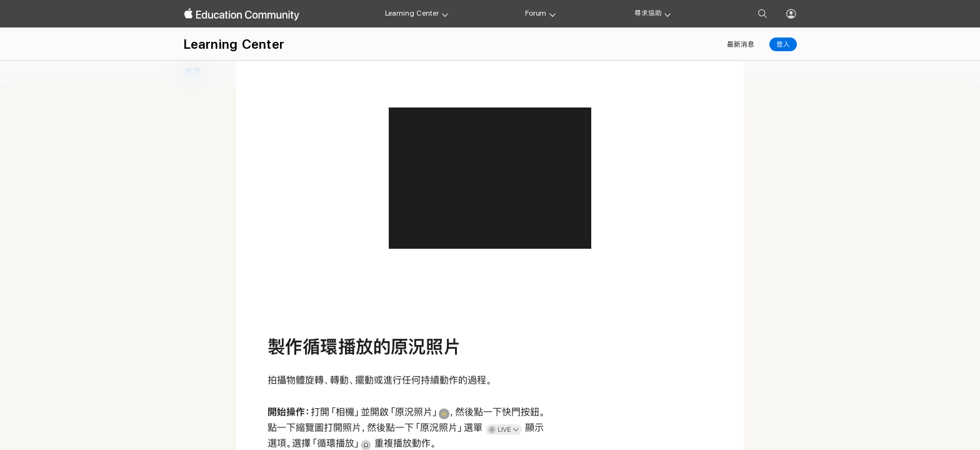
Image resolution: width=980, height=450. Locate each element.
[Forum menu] (552, 14)
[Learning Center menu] (445, 14)
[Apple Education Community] (242, 14)
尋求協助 (648, 13)
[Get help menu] (667, 14)
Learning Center (412, 13)
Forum (536, 13)
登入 (783, 44)
